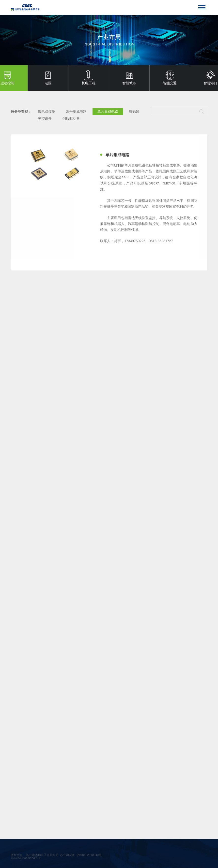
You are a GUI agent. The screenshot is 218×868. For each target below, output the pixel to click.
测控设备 (45, 119)
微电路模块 (47, 112)
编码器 (134, 112)
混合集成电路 (76, 112)
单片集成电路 (108, 112)
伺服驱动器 (71, 119)
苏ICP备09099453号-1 (26, 858)
